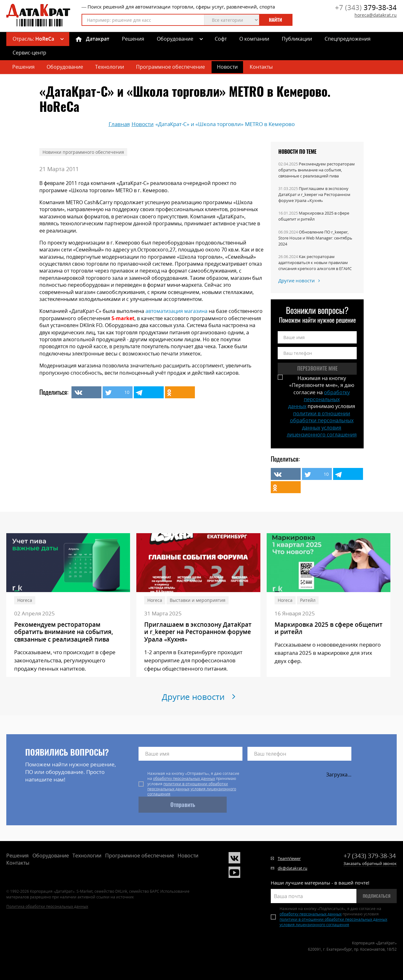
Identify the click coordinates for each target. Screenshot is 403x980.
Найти (275, 20)
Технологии (110, 67)
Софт (221, 39)
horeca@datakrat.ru (376, 15)
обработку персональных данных (319, 399)
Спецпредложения (348, 39)
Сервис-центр (29, 53)
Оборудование (175, 39)
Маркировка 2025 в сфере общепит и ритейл (314, 216)
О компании (254, 39)
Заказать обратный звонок (370, 863)
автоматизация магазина (176, 311)
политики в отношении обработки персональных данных (322, 421)
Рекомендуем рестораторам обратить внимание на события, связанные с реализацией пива (317, 170)
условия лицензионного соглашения (322, 431)
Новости (227, 67)
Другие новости (297, 280)
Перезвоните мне (317, 368)
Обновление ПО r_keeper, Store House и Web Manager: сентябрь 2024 (315, 238)
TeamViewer (289, 858)
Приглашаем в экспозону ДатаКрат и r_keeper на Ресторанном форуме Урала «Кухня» (314, 194)
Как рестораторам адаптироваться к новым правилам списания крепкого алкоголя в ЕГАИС (315, 262)
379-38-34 (366, 7)
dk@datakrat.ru (292, 868)
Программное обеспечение (170, 67)
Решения (133, 39)
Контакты (261, 67)
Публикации (297, 39)
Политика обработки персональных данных (47, 906)
